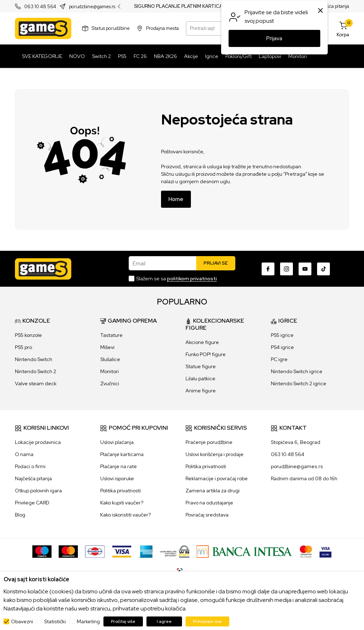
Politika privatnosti (121, 491)
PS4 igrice (282, 347)
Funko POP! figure (206, 354)
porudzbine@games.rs (92, 7)
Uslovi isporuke (117, 478)
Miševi (107, 347)
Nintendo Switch (34, 359)
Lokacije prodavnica (38, 442)
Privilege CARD (32, 503)
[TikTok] (323, 269)
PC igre (279, 359)
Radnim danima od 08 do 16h (304, 478)
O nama (24, 454)
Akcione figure (202, 342)
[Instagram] (287, 269)
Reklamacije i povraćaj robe (217, 478)
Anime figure (201, 391)
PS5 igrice (282, 335)
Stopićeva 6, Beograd (296, 442)
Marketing (88, 621)
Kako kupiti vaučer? (122, 503)
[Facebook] (268, 269)
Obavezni (22, 621)
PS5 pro (23, 347)
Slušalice (110, 359)
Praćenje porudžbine (209, 442)
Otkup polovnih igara (38, 491)
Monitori (109, 371)
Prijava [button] (274, 38)
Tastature (111, 335)
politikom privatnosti (192, 279)
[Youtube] (305, 269)
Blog (20, 515)
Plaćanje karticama (122, 454)
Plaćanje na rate (119, 466)
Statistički (55, 621)
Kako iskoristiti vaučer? (125, 515)
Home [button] (176, 199)
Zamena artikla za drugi (213, 491)
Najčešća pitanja (332, 6)
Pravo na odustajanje (209, 503)
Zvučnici (110, 383)
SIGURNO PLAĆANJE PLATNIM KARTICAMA (182, 6)
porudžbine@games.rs (297, 466)
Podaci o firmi (30, 466)
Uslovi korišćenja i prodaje (215, 454)
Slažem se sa (176, 279)
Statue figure (201, 366)
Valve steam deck (36, 383)
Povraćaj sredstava (207, 515)
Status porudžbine (111, 28)
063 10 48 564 (40, 7)
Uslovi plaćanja (117, 442)
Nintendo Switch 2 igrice (299, 383)
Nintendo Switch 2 (36, 371)
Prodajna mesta (162, 28)
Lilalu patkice (200, 378)
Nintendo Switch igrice (297, 371)
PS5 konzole (28, 335)
